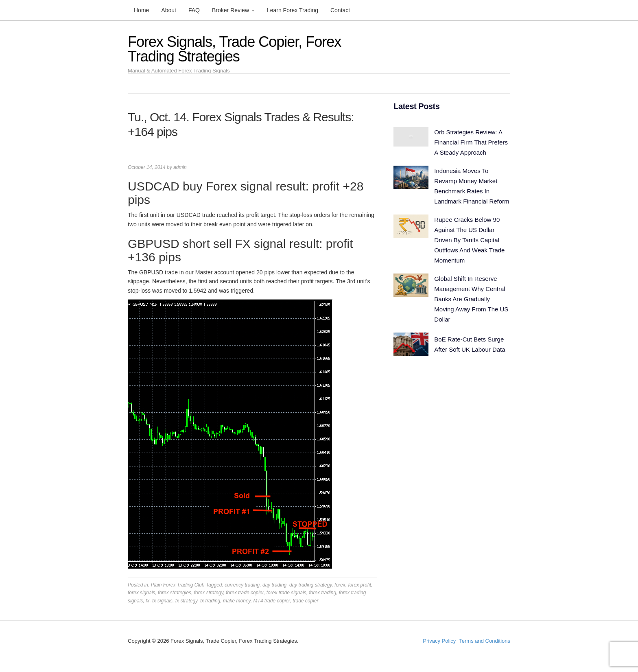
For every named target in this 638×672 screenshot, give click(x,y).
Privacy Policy (439, 641)
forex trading (322, 593)
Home (141, 10)
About (169, 10)
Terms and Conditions (485, 641)
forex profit (359, 585)
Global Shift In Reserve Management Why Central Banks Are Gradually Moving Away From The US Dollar (471, 299)
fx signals (162, 601)
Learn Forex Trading (293, 10)
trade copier (305, 601)
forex (340, 585)
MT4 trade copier (271, 601)
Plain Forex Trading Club (178, 585)
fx (147, 601)
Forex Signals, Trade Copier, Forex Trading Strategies (234, 49)
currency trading (242, 585)
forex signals (141, 593)
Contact (340, 10)
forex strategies (175, 593)
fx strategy (186, 601)
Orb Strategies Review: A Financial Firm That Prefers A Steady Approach (471, 142)
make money (237, 601)
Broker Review (233, 10)
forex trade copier (245, 593)
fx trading (210, 601)
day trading (274, 585)
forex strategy (209, 593)
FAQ (194, 10)
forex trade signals (286, 593)
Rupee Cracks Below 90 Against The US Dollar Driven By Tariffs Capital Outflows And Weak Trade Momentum (469, 240)
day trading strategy (311, 585)
